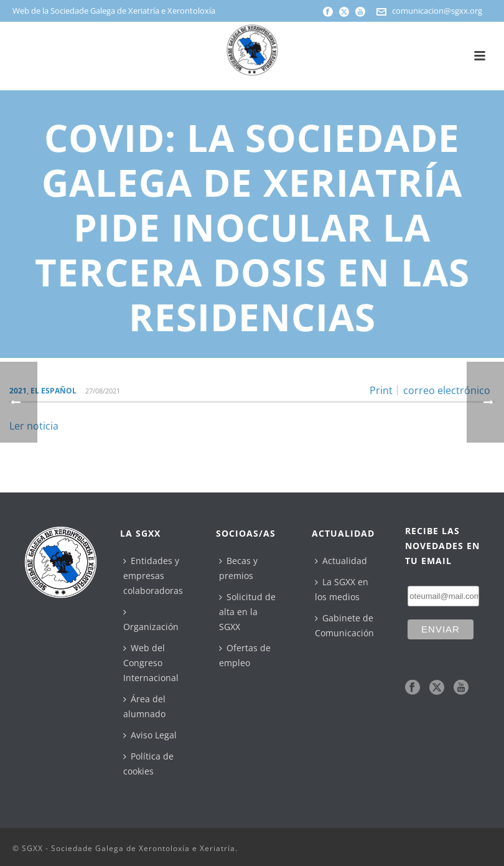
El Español (54, 391)
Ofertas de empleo (245, 655)
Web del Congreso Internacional (151, 663)
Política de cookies (148, 764)
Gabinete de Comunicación (344, 625)
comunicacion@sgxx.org (437, 11)
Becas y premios (238, 568)
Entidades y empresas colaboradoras (153, 576)
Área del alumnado (144, 706)
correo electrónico (447, 390)
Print (381, 390)
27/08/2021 (103, 391)
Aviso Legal (150, 735)
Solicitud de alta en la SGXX (247, 612)
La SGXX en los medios (342, 589)
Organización (151, 620)
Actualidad (341, 561)
